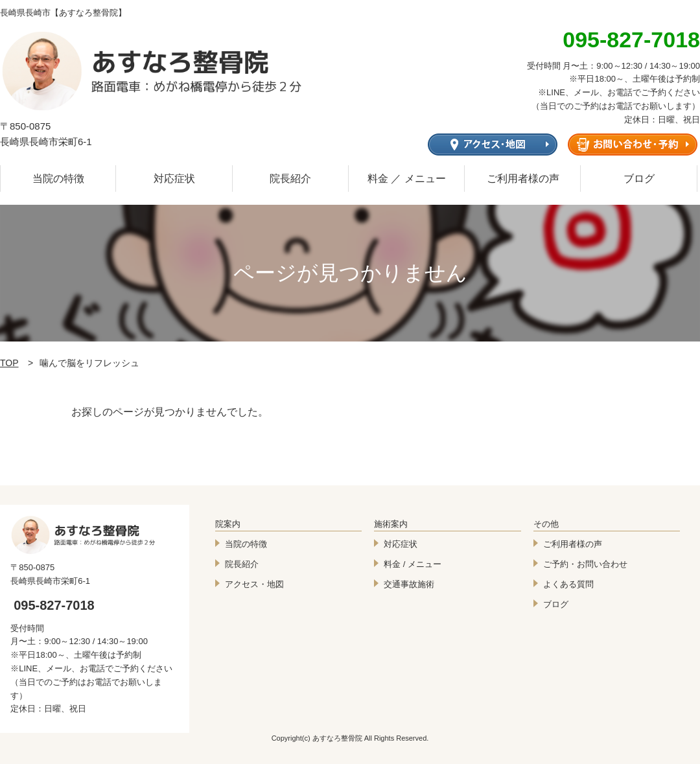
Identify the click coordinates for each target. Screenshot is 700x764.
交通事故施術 (409, 584)
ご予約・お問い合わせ (585, 564)
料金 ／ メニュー (407, 179)
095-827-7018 (54, 605)
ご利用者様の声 (523, 179)
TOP (9, 363)
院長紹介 (290, 179)
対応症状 (174, 179)
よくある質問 (568, 584)
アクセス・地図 (254, 584)
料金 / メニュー (413, 564)
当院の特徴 (58, 179)
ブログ (639, 179)
